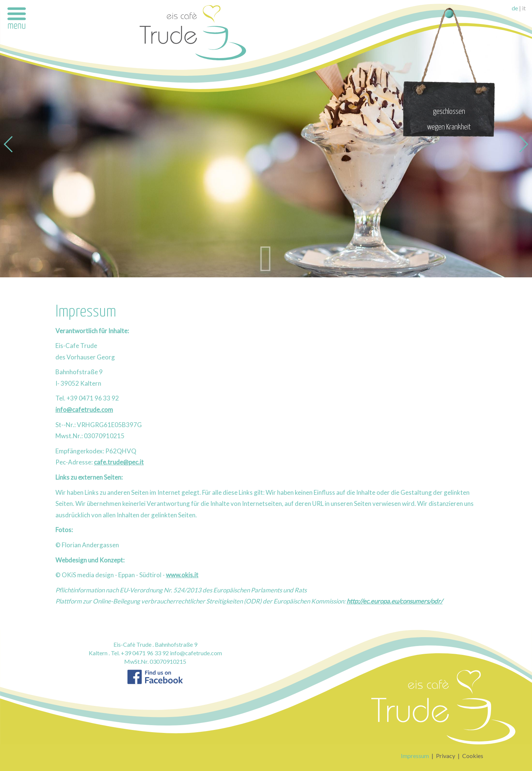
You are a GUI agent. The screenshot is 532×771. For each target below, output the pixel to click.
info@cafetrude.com (84, 410)
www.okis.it (182, 575)
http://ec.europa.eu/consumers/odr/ (395, 601)
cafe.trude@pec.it (119, 462)
